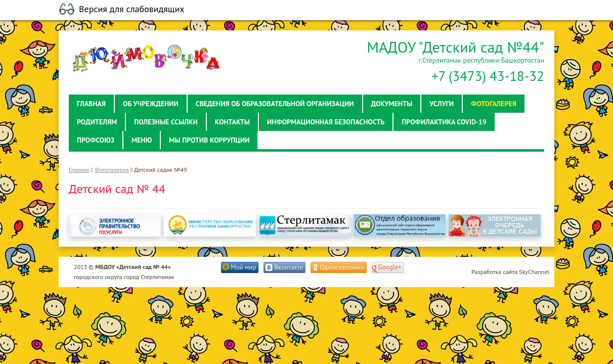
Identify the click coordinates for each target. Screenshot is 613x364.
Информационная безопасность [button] (326, 122)
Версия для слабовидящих (132, 9)
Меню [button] (142, 140)
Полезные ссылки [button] (166, 122)
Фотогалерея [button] (494, 104)
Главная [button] (91, 104)
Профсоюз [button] (96, 140)
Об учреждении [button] (151, 104)
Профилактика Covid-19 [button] (444, 122)
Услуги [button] (442, 104)
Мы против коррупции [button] (209, 140)
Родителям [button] (97, 122)
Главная (79, 170)
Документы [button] (392, 104)
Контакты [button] (232, 122)
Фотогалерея (112, 170)
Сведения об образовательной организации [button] (275, 104)
